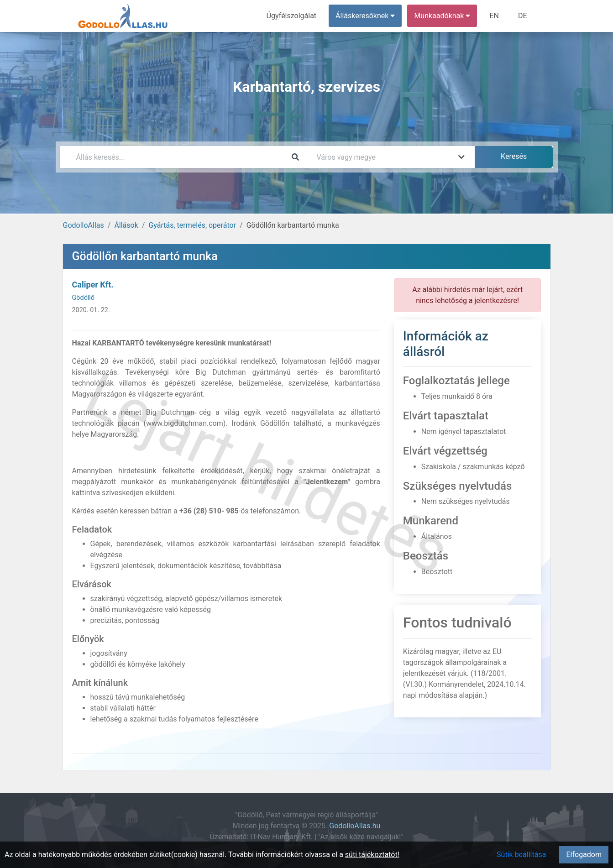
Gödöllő (84, 298)
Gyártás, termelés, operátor (192, 225)
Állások (126, 225)
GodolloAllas (84, 225)
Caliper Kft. (93, 285)
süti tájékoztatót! (372, 855)
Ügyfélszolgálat (291, 16)
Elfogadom (584, 855)
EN (494, 16)
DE (523, 16)
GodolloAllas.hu (355, 826)
